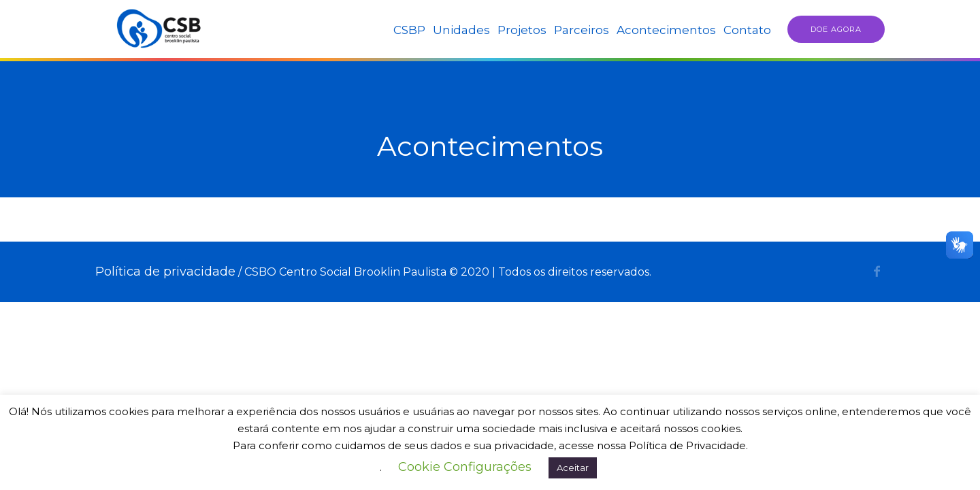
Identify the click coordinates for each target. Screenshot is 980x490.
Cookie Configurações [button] (465, 467)
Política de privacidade (165, 272)
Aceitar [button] (573, 468)
